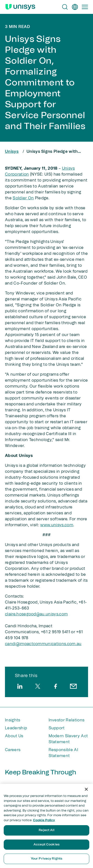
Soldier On (23, 198)
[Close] (86, 789)
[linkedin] (20, 686)
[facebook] (56, 686)
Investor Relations (67, 720)
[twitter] (38, 686)
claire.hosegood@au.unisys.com (36, 614)
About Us (14, 736)
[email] (73, 686)
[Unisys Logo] (20, 7)
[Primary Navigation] (85, 7)
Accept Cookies (46, 845)
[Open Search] (65, 7)
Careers (13, 750)
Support (57, 728)
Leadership (16, 728)
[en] (75, 7)
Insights (13, 720)
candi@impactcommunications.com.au (43, 644)
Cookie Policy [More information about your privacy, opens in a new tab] (44, 820)
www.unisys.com (57, 525)
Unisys (12, 152)
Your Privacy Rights (46, 859)
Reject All (46, 830)
